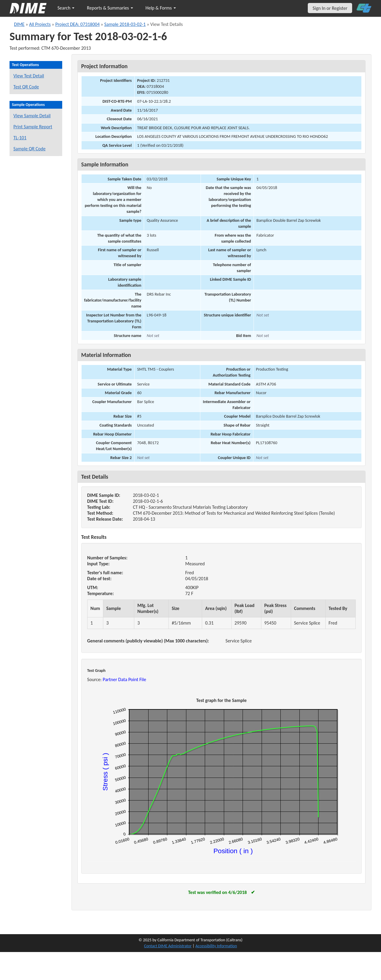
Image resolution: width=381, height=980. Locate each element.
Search (66, 8)
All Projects (40, 24)
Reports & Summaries (110, 8)
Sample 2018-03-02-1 (125, 24)
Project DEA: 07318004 (78, 24)
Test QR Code (26, 87)
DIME (19, 24)
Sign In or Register (330, 8)
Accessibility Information (216, 946)
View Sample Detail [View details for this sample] (32, 116)
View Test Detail (29, 76)
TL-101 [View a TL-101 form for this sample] (20, 138)
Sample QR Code (29, 149)
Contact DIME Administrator (168, 946)
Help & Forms (161, 8)
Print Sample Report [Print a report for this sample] (33, 127)
